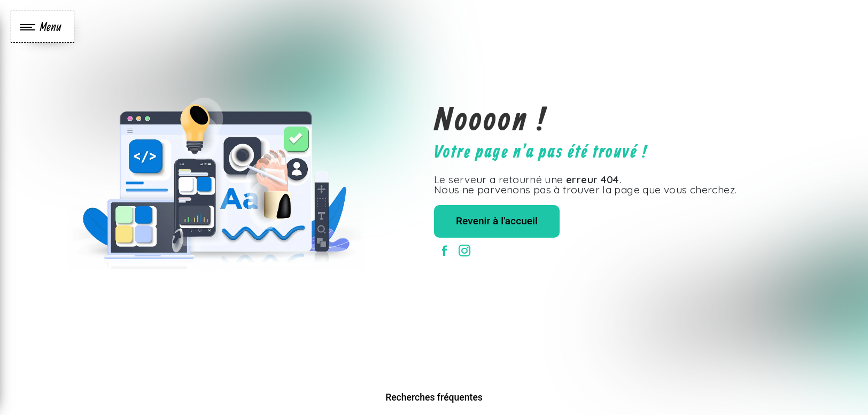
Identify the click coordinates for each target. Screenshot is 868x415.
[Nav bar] (42, 27)
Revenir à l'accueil (497, 221)
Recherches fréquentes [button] (434, 397)
